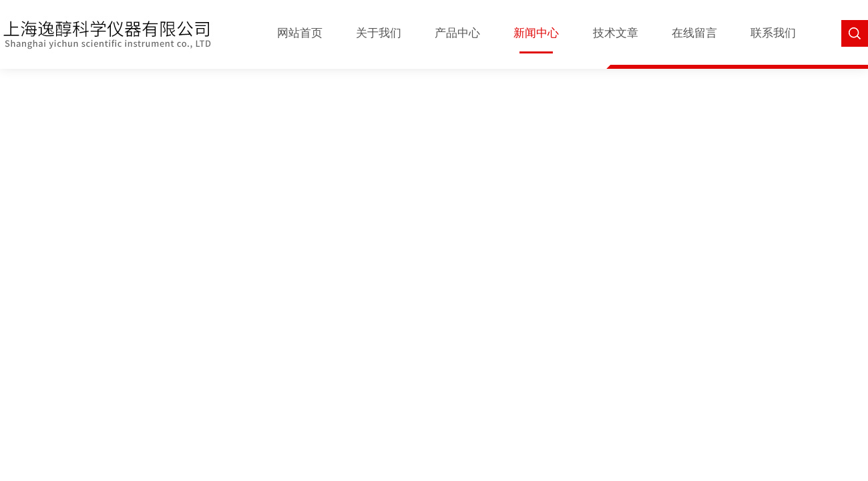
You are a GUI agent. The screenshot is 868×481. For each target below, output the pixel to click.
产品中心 (457, 33)
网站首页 (300, 33)
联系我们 (773, 33)
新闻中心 (536, 33)
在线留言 (694, 33)
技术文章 (616, 33)
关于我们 (379, 33)
